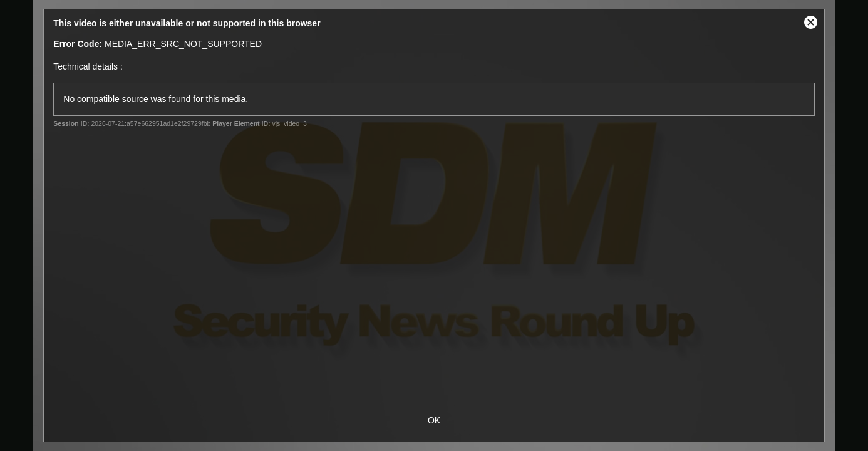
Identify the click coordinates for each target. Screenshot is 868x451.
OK (434, 420)
